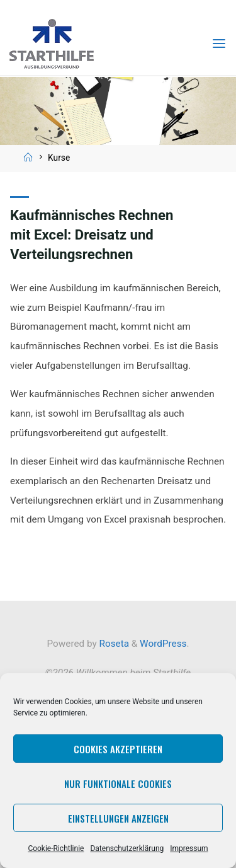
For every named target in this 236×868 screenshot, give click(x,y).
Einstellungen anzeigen (118, 818)
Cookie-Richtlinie (56, 848)
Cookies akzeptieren (118, 749)
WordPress (163, 644)
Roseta (113, 644)
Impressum (189, 848)
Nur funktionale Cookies (118, 784)
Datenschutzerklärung (127, 848)
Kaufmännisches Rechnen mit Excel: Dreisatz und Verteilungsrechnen (92, 234)
